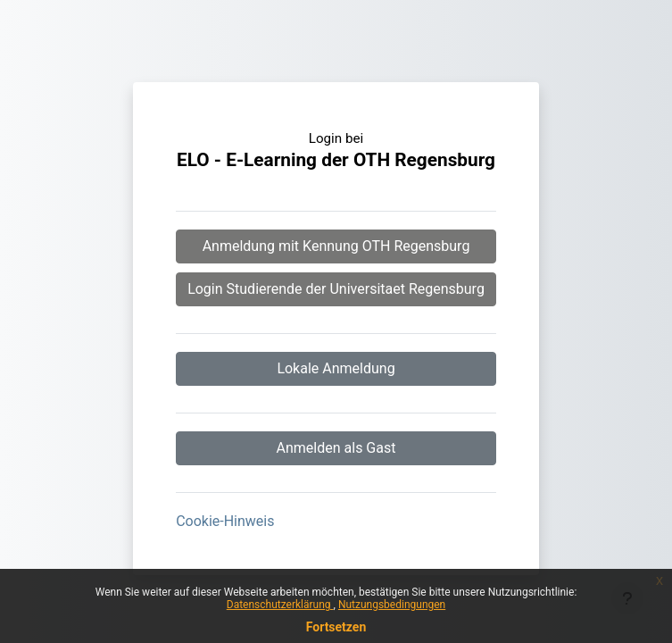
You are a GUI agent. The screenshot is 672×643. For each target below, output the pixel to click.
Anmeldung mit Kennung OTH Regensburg (336, 246)
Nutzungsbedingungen (392, 605)
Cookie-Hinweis (225, 521)
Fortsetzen (336, 627)
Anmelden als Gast (336, 448)
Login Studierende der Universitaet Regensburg (336, 289)
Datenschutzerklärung (280, 605)
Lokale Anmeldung (336, 368)
